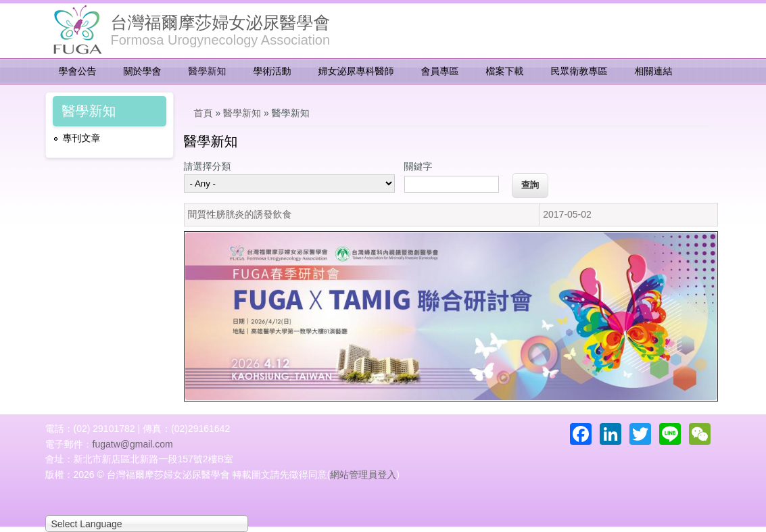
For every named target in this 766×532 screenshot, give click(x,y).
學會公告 (78, 71)
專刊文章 (82, 138)
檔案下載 (505, 71)
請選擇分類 (208, 166)
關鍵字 (418, 166)
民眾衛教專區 (579, 71)
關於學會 (143, 71)
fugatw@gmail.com (133, 444)
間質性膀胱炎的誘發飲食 (240, 214)
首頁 (204, 113)
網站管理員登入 (363, 475)
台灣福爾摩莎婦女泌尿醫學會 (221, 22)
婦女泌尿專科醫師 (356, 71)
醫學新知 (208, 71)
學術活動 (272, 71)
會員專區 (440, 71)
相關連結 (654, 71)
